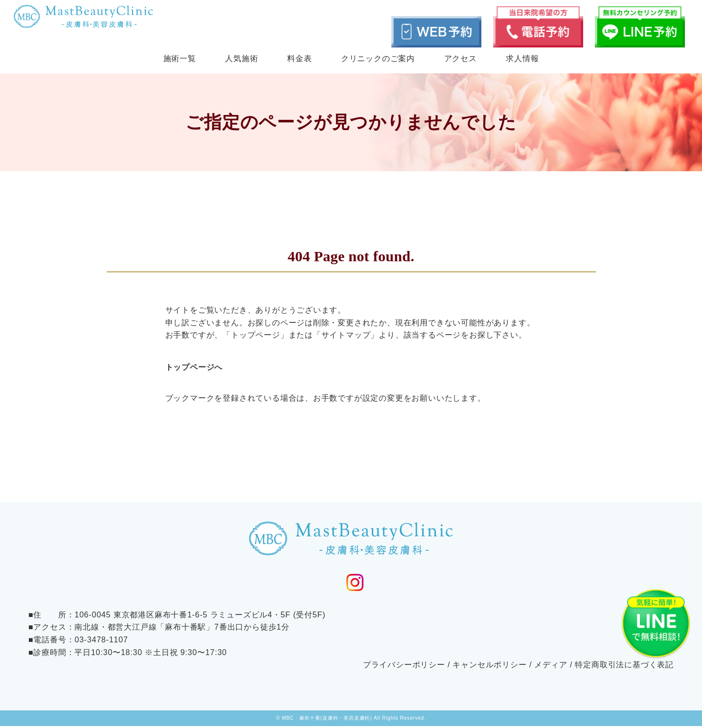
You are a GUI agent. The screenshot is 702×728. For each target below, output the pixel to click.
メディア (551, 667)
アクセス (461, 58)
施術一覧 (180, 58)
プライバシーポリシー (404, 667)
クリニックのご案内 (378, 58)
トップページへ (194, 367)
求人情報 (522, 58)
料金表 (299, 58)
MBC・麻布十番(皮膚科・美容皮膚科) (327, 720)
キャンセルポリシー (489, 667)
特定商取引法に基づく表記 (624, 667)
